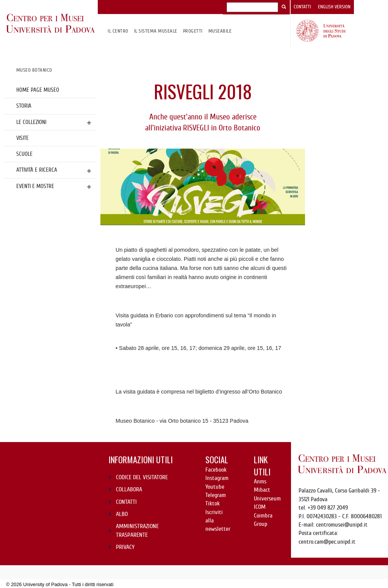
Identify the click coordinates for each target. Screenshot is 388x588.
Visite (23, 138)
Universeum (267, 499)
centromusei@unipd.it (342, 525)
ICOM (260, 507)
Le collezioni (31, 122)
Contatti (302, 7)
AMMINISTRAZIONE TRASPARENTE (137, 530)
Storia (24, 106)
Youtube (215, 487)
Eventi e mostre (35, 186)
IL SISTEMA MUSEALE (156, 31)
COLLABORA (129, 489)
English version (334, 7)
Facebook (216, 470)
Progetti (193, 31)
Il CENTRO (118, 31)
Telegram (216, 495)
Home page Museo (38, 90)
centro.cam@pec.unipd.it (327, 542)
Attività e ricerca (37, 170)
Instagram (217, 478)
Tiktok (213, 503)
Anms (260, 481)
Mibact (262, 490)
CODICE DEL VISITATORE (142, 477)
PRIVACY (125, 547)
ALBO (122, 514)
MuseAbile (220, 31)
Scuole (24, 154)
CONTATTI (126, 502)
